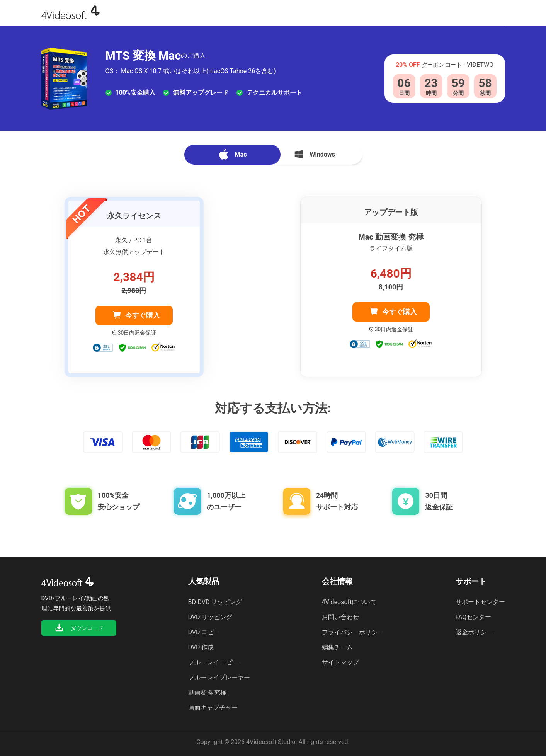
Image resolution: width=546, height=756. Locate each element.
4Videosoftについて (349, 602)
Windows (314, 154)
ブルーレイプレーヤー (219, 677)
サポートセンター (480, 602)
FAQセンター (474, 617)
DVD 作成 (201, 647)
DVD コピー (204, 632)
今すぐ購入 (143, 315)
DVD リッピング (210, 617)
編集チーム (337, 647)
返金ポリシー (474, 632)
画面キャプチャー (213, 707)
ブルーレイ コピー (214, 662)
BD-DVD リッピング (215, 602)
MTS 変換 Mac (143, 56)
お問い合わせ (340, 617)
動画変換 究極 (208, 692)
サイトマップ (340, 662)
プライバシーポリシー (353, 632)
